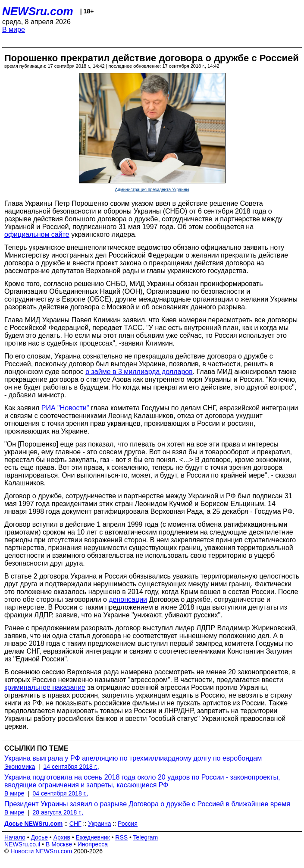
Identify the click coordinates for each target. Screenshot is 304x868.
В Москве (59, 844)
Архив (62, 837)
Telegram (146, 837)
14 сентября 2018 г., (71, 767)
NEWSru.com (38, 11)
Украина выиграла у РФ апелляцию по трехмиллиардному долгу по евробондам (133, 758)
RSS (121, 837)
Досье (39, 837)
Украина (99, 824)
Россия (128, 824)
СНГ (75, 824)
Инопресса (93, 844)
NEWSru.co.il (22, 844)
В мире (14, 30)
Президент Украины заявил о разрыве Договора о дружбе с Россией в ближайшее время (147, 804)
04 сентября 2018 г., (60, 793)
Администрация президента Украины (152, 190)
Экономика (20, 767)
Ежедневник (93, 837)
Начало (15, 837)
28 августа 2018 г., (58, 812)
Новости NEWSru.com (41, 851)
